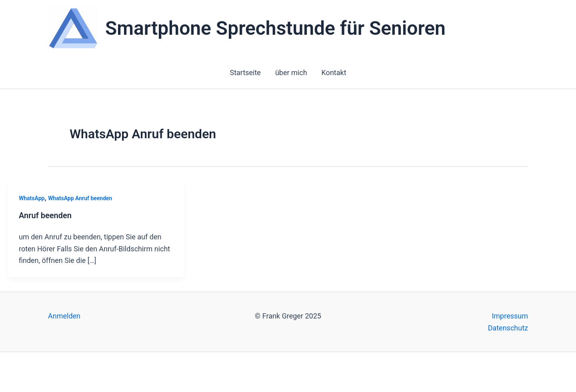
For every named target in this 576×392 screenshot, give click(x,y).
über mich (291, 73)
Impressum (510, 316)
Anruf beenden (45, 215)
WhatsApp (32, 198)
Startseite (245, 73)
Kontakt (334, 73)
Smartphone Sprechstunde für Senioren (275, 28)
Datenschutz (508, 328)
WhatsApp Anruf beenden (80, 198)
